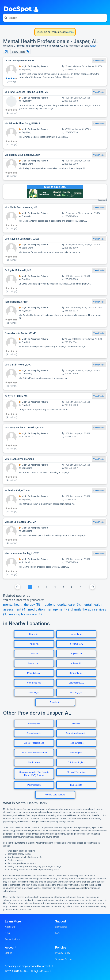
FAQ (57, 933)
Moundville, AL (34, 673)
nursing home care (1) (25, 614)
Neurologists (76, 753)
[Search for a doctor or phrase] (55, 18)
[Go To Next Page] (92, 587)
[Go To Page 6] (72, 587)
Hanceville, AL (76, 634)
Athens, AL (76, 663)
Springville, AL (76, 673)
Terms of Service (64, 959)
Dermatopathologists (76, 733)
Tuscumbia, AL (76, 644)
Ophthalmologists (76, 762)
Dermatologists (34, 733)
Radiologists (76, 785)
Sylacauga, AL (76, 693)
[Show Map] (6, 52)
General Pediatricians (34, 743)
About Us (10, 927)
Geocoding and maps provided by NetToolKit (29, 966)
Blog (7, 933)
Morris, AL (34, 634)
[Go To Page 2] (38, 587)
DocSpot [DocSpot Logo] (20, 9)
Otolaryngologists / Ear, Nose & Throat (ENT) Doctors (34, 774)
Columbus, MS (34, 683)
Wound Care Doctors (55, 795)
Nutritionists (34, 762)
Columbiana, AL (76, 683)
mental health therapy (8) (22, 605)
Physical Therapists (76, 772)
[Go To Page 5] (63, 587)
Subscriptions (12, 939)
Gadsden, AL (34, 693)
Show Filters (20, 52)
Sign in (8, 953)
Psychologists (34, 785)
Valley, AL (34, 644)
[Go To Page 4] (55, 587)
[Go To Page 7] (80, 587)
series (70, 32)
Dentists (76, 723)
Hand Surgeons (76, 743)
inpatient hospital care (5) (61, 605)
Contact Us (61, 927)
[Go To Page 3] (47, 587)
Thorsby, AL (55, 702)
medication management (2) (49, 609)
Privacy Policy (63, 953)
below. (93, 46)
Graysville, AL (76, 654)
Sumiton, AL (34, 663)
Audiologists (34, 723)
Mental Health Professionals (34, 753)
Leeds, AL (34, 654)
